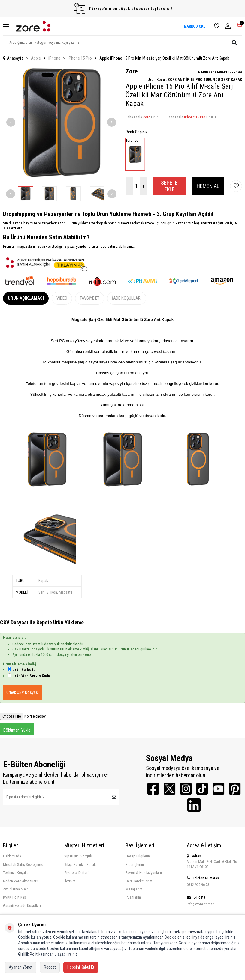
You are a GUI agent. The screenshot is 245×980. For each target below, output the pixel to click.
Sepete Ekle (169, 186)
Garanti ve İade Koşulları (22, 906)
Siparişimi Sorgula (79, 856)
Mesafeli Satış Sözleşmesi (23, 865)
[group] (61, 122)
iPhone (54, 58)
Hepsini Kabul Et (81, 967)
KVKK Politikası (15, 897)
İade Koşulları (127, 298)
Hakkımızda (12, 856)
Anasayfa (13, 58)
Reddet (50, 967)
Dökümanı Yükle (17, 730)
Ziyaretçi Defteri (76, 873)
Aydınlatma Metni (16, 889)
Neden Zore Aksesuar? (21, 881)
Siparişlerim (135, 865)
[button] (11, 122)
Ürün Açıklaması (26, 298)
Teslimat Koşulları (17, 873)
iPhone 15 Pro (80, 58)
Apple (36, 58)
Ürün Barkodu (24, 669)
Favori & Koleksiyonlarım (145, 873)
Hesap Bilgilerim (138, 856)
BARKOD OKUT (196, 26)
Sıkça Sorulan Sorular (81, 865)
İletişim (70, 881)
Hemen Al (208, 186)
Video (62, 298)
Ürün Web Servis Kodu (31, 676)
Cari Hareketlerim (139, 881)
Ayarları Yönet (21, 967)
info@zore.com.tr (200, 904)
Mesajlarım (134, 889)
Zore (132, 71)
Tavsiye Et (90, 298)
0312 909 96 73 (198, 885)
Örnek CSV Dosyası (23, 692)
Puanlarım (133, 897)
